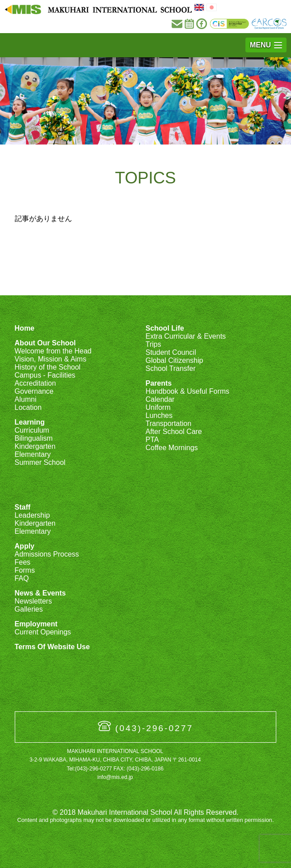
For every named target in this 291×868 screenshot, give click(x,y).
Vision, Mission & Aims (51, 359)
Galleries (29, 609)
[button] (266, 45)
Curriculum (32, 430)
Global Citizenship (174, 360)
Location (28, 407)
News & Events (40, 593)
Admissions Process (47, 554)
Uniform (158, 407)
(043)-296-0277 (154, 728)
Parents (158, 383)
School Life (164, 328)
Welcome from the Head (53, 351)
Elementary (33, 454)
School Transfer (170, 368)
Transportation (168, 423)
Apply (25, 546)
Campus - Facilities (45, 375)
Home (25, 328)
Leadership (32, 515)
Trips (153, 344)
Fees (23, 562)
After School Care (173, 432)
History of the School (48, 367)
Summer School (40, 462)
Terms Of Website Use (52, 647)
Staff (23, 507)
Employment (36, 624)
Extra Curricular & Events (186, 336)
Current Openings (43, 632)
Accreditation (36, 383)
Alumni (26, 399)
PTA (152, 440)
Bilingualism (34, 438)
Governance (34, 391)
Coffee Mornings (171, 448)
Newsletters (34, 601)
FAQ (22, 578)
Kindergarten (35, 446)
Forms (25, 570)
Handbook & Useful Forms (187, 391)
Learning (30, 422)
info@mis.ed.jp (115, 777)
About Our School (45, 343)
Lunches (159, 415)
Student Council (171, 352)
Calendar (160, 399)
